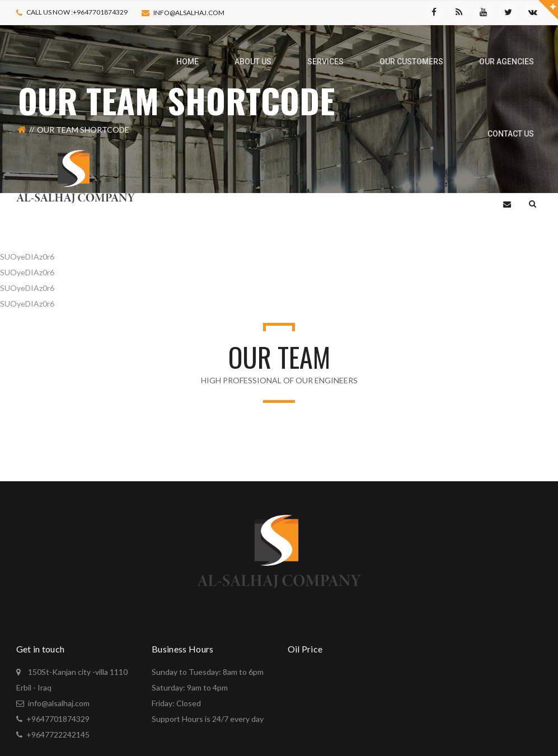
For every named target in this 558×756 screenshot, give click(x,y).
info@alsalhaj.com (189, 13)
